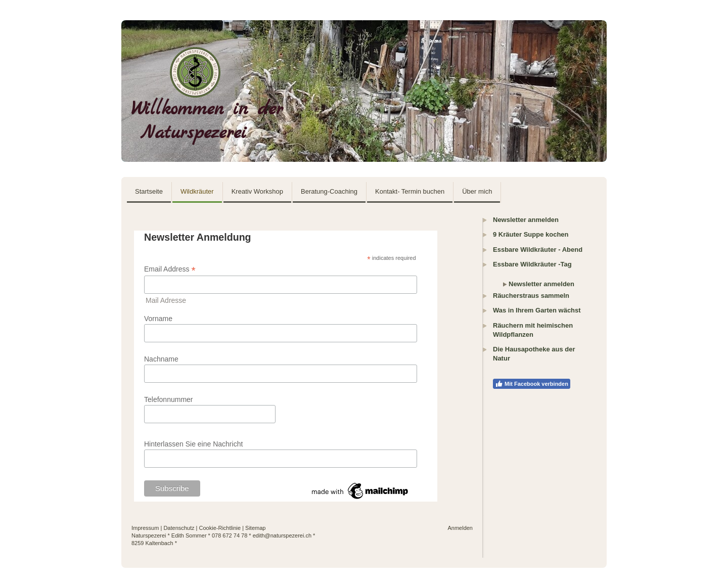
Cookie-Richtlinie (220, 528)
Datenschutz (179, 528)
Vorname (158, 319)
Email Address (170, 269)
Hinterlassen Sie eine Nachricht (193, 444)
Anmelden (460, 528)
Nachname (161, 359)
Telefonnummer (169, 399)
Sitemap (255, 528)
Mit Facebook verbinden (532, 384)
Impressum (145, 528)
